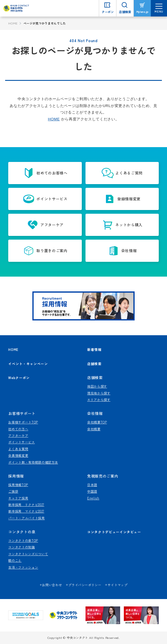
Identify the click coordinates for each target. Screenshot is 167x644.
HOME (13, 23)
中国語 (92, 491)
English (93, 498)
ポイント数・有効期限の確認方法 (33, 462)
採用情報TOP (18, 485)
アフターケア (18, 435)
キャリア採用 (18, 498)
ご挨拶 (13, 491)
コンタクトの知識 (21, 547)
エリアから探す (99, 400)
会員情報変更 (18, 455)
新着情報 (94, 350)
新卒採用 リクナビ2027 (26, 505)
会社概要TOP (97, 422)
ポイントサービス (21, 442)
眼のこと (15, 560)
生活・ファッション (23, 567)
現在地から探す (99, 393)
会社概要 (94, 429)
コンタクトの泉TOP (23, 540)
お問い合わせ (52, 585)
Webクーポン (19, 377)
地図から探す (97, 386)
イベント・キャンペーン (28, 364)
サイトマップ (118, 585)
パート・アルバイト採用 (26, 518)
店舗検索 (94, 364)
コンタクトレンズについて (28, 554)
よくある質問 (18, 449)
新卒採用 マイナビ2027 (26, 511)
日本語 (92, 485)
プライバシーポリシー (85, 585)
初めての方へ (18, 429)
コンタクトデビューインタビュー (114, 532)
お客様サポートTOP (23, 422)
